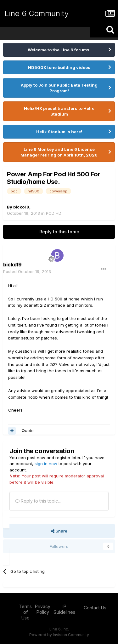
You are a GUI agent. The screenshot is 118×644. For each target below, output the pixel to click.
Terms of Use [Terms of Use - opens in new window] (25, 612)
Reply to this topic (59, 232)
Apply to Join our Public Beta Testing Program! (59, 88)
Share (59, 531)
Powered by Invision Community (59, 635)
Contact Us (95, 608)
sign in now (46, 464)
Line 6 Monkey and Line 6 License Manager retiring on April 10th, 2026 (59, 152)
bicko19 (21, 207)
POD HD (54, 213)
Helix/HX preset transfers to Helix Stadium (59, 111)
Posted (27, 271)
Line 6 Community (37, 13)
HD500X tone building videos (59, 67)
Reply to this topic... (38, 501)
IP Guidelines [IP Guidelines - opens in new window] (64, 609)
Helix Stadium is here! (59, 132)
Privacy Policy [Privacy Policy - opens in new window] (43, 609)
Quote (28, 430)
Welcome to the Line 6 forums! (59, 50)
